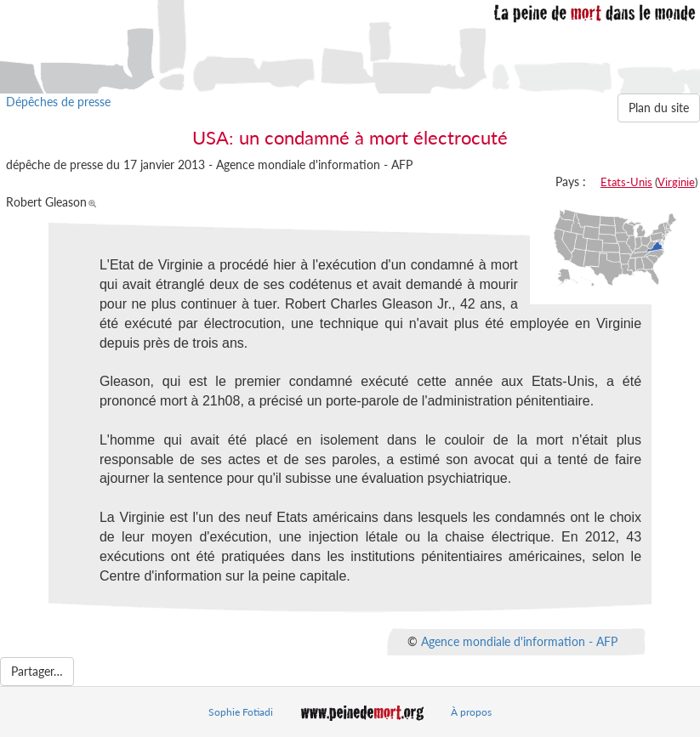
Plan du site (659, 108)
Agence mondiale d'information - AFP (519, 641)
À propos (471, 712)
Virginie (676, 182)
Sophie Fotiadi (241, 712)
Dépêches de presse (58, 102)
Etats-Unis (626, 182)
